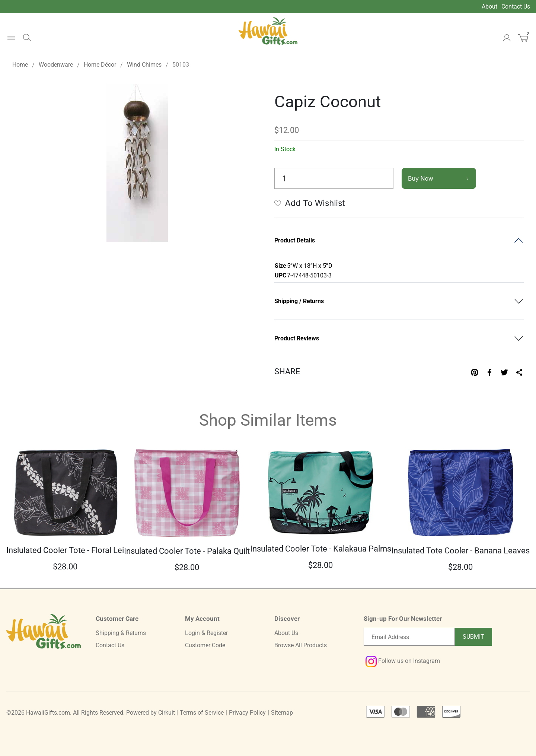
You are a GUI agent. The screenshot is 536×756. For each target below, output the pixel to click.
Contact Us (516, 7)
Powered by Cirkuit (151, 713)
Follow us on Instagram (403, 661)
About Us (286, 633)
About (489, 7)
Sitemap (282, 713)
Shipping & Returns (121, 633)
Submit (473, 637)
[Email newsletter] (409, 637)
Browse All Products (301, 645)
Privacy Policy (247, 713)
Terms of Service (202, 713)
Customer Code (205, 645)
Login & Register (206, 633)
